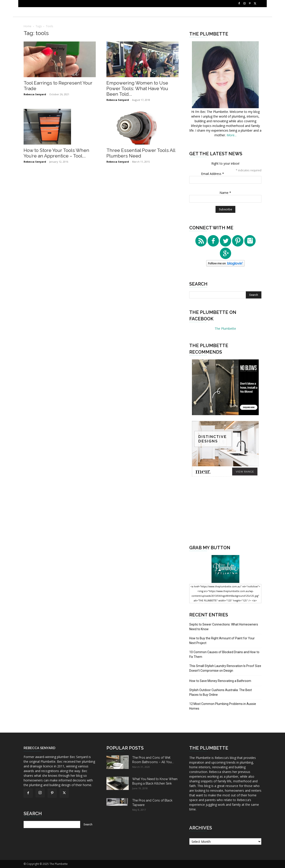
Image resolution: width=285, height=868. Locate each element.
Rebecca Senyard (35, 94)
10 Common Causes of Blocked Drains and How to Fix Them (224, 654)
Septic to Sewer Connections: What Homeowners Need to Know (224, 627)
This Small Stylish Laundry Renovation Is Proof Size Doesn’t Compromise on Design (225, 668)
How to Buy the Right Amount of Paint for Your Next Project (222, 641)
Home (27, 26)
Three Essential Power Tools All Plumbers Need (141, 153)
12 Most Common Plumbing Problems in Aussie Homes (223, 706)
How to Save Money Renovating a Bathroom (220, 681)
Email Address (213, 174)
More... (232, 135)
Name (225, 193)
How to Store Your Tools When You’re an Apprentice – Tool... (56, 153)
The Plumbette (225, 328)
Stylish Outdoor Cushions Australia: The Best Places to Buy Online (221, 692)
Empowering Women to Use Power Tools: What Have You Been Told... (137, 88)
